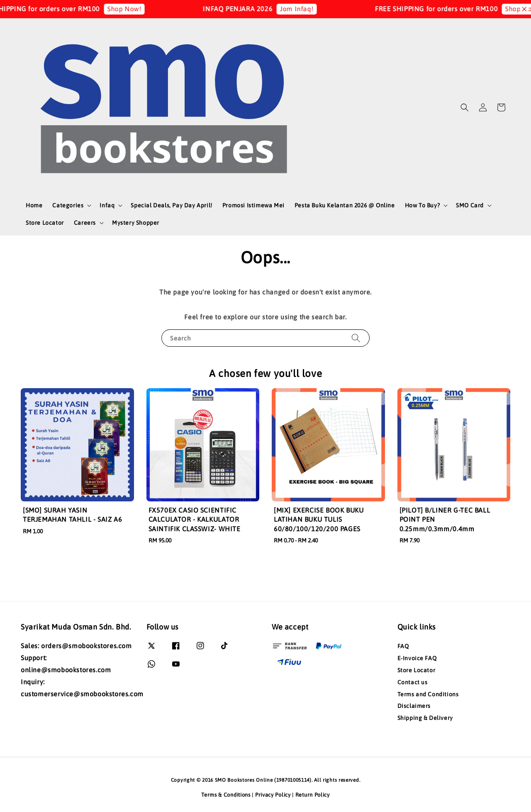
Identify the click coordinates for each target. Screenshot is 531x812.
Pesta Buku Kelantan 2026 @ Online (345, 205)
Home (34, 205)
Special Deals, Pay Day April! (171, 205)
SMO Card (470, 205)
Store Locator (45, 223)
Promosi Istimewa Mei (253, 205)
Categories (68, 205)
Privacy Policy (273, 795)
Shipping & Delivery (425, 718)
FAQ (403, 646)
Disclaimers (414, 706)
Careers (85, 223)
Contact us (413, 682)
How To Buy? (423, 205)
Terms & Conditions (226, 795)
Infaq (107, 205)
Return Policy (313, 795)
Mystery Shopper (136, 223)
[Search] (356, 338)
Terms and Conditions (428, 694)
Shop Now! (132, 9)
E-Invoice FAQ (417, 658)
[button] (465, 107)
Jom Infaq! (304, 9)
